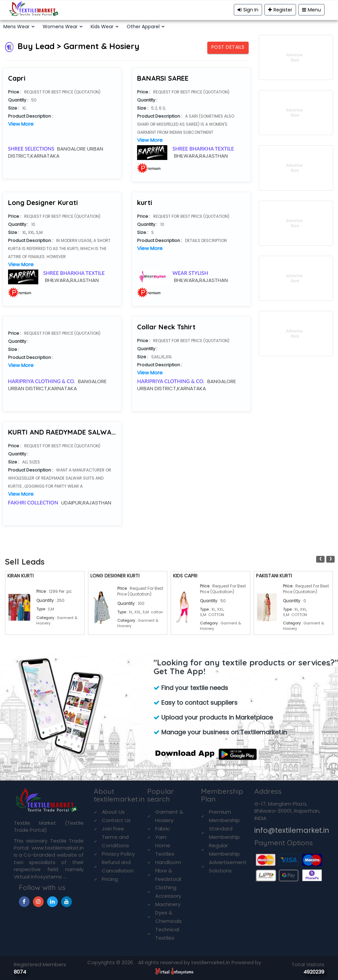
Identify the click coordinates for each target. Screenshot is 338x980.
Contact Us (116, 820)
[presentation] (320, 559)
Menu (311, 10)
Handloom (168, 862)
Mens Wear (16, 27)
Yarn (161, 837)
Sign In (248, 10)
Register (280, 10)
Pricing (110, 879)
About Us (113, 812)
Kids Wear (102, 27)
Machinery (168, 904)
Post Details (228, 47)
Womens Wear (60, 27)
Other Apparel (143, 27)
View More (21, 124)
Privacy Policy (118, 854)
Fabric (163, 829)
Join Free (113, 829)
